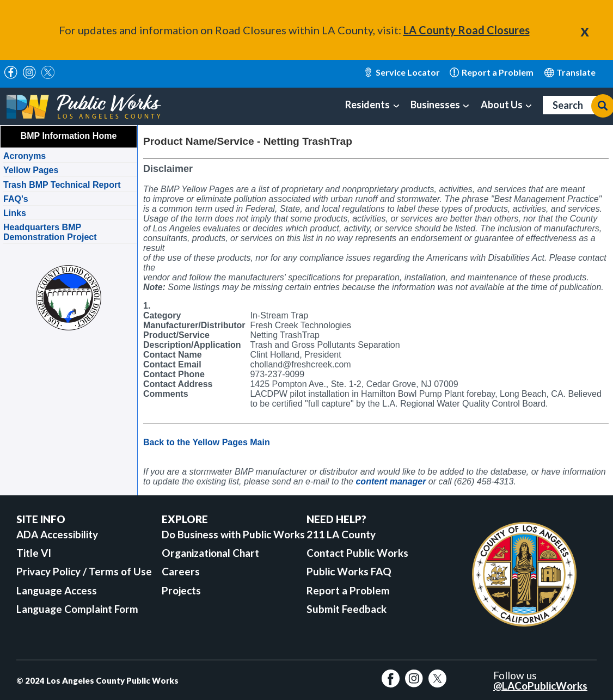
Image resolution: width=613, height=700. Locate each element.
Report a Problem (348, 590)
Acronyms (24, 156)
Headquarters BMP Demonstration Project (50, 232)
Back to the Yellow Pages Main (207, 442)
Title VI (34, 553)
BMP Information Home (69, 136)
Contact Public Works (357, 553)
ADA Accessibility (57, 534)
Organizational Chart (210, 553)
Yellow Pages (31, 170)
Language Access (57, 590)
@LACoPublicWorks (540, 686)
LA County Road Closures (467, 30)
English (570, 72)
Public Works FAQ (349, 571)
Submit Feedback (347, 609)
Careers (181, 571)
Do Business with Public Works (233, 534)
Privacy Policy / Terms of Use (84, 571)
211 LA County (341, 534)
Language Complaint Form (77, 609)
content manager (391, 481)
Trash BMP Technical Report (62, 185)
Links (15, 213)
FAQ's (16, 199)
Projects (181, 590)
